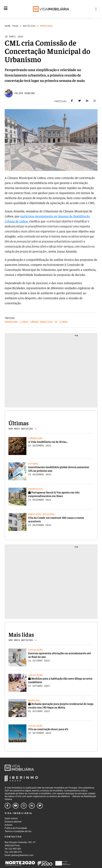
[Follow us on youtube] (16, 806)
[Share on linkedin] (87, 101)
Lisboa (24, 322)
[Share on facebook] (72, 101)
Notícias (29, 26)
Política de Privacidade (16, 828)
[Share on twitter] (80, 101)
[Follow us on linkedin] (32, 806)
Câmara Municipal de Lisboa (49, 322)
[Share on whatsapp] (95, 101)
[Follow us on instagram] (24, 806)
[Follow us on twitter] (40, 806)
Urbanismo (11, 322)
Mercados (46, 26)
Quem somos (11, 818)
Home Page (12, 26)
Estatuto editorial (13, 822)
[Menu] (6, 11)
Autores (8, 825)
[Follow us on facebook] (8, 806)
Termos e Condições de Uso (18, 831)
